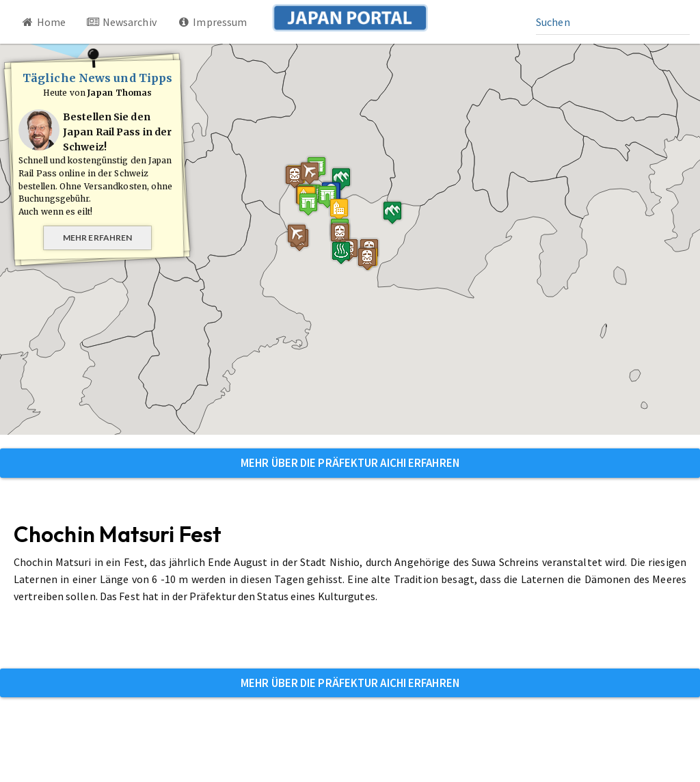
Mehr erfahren (97, 238)
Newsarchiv (121, 22)
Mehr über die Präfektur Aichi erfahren (350, 463)
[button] (306, 227)
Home (43, 22)
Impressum (212, 22)
